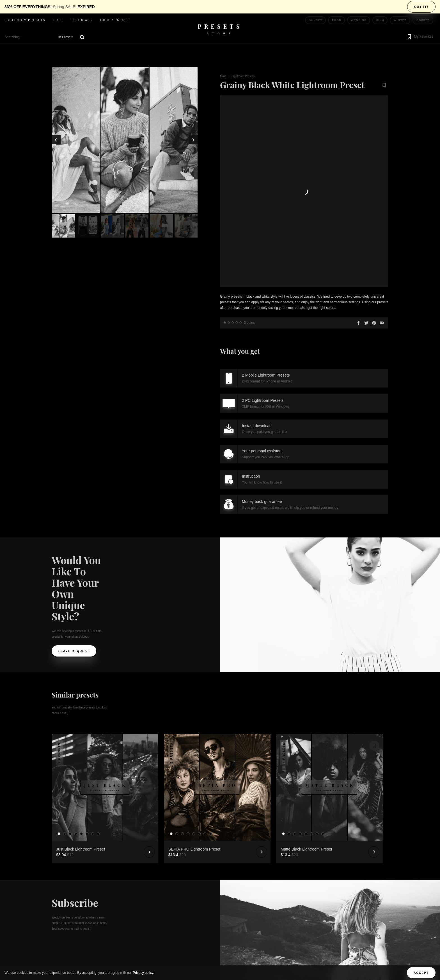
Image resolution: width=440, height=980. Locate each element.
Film (380, 20)
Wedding (359, 20)
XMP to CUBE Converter (161, 957)
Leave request (74, 481)
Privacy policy (143, 973)
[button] (420, 37)
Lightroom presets (25, 20)
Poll (141, 890)
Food (337, 20)
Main (223, 76)
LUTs (58, 20)
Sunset (316, 20)
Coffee (423, 20)
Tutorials (82, 20)
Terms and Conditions (159, 924)
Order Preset (115, 20)
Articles (145, 901)
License (144, 935)
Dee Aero (325, 918)
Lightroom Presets (243, 76)
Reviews (144, 868)
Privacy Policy (152, 912)
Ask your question (156, 879)
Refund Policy (151, 946)
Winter (400, 20)
